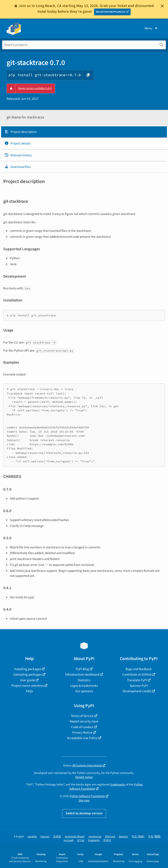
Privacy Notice (82, 732)
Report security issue (84, 721)
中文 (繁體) (154, 837)
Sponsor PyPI (139, 686)
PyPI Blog (82, 669)
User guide (28, 680)
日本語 (57, 837)
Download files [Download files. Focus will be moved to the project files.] (18, 167)
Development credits (137, 691)
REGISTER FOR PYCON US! (111, 12)
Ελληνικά (110, 837)
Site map (84, 800)
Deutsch (123, 837)
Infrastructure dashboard (82, 674)
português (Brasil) (75, 837)
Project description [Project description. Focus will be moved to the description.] (21, 132)
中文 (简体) (138, 837)
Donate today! (84, 777)
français (45, 837)
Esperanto (94, 840)
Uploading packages (28, 674)
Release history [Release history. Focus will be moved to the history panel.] (18, 155)
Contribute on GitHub (137, 674)
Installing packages (28, 669)
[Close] (162, 6)
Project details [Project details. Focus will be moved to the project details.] (17, 143)
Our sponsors (84, 691)
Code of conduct (82, 727)
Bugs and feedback (139, 669)
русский (69, 840)
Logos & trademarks (84, 686)
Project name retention (28, 686)
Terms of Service (82, 716)
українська (95, 837)
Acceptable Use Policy (82, 738)
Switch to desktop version (84, 813)
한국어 (107, 840)
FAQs (29, 691)
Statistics (84, 680)
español (32, 837)
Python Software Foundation (87, 796)
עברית (81, 840)
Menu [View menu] (151, 28)
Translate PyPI (137, 680)
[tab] (84, 132)
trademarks (118, 784)
